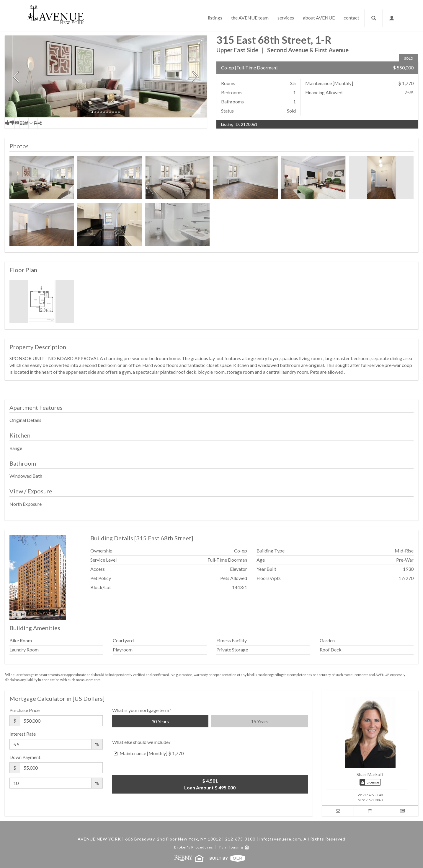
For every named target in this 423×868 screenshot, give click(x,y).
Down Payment (25, 757)
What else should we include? (141, 742)
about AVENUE (319, 18)
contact (351, 18)
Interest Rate (23, 734)
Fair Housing (234, 847)
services (286, 18)
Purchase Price (25, 710)
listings (215, 18)
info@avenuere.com (280, 839)
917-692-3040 (373, 795)
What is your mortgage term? (142, 710)
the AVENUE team (250, 18)
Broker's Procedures (194, 847)
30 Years (160, 721)
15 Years (260, 721)
